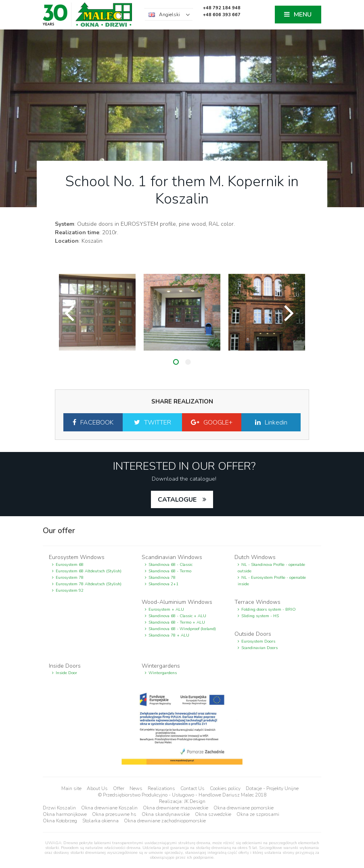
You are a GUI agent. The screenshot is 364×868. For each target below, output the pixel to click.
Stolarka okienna (100, 821)
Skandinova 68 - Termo (170, 571)
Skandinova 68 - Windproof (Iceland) (182, 629)
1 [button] (176, 362)
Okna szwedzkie (213, 814)
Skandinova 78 (162, 578)
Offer (119, 788)
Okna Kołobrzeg (60, 821)
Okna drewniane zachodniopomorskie (165, 821)
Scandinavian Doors (259, 648)
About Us (97, 788)
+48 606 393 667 (222, 15)
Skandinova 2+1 (163, 584)
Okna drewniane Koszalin (109, 808)
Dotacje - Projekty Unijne (272, 788)
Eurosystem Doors (258, 641)
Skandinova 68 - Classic (170, 565)
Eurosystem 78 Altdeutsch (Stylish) (89, 584)
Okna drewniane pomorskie (244, 808)
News (136, 788)
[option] (97, 312)
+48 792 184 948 (222, 8)
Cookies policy (225, 788)
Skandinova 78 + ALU (169, 635)
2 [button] (188, 362)
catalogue (177, 500)
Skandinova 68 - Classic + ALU (177, 616)
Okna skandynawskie (166, 814)
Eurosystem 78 (70, 578)
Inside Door (66, 673)
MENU (302, 15)
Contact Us (192, 788)
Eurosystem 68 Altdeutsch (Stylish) (89, 571)
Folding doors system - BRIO (269, 609)
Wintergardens (163, 673)
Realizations (161, 788)
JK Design (195, 801)
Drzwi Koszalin (59, 808)
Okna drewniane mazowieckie (176, 808)
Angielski (169, 15)
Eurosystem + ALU (166, 609)
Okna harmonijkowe (65, 814)
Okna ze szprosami (258, 814)
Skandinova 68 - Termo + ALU (177, 622)
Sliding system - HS (260, 616)
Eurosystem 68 (70, 565)
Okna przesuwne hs (114, 814)
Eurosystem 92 (70, 591)
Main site (71, 788)
